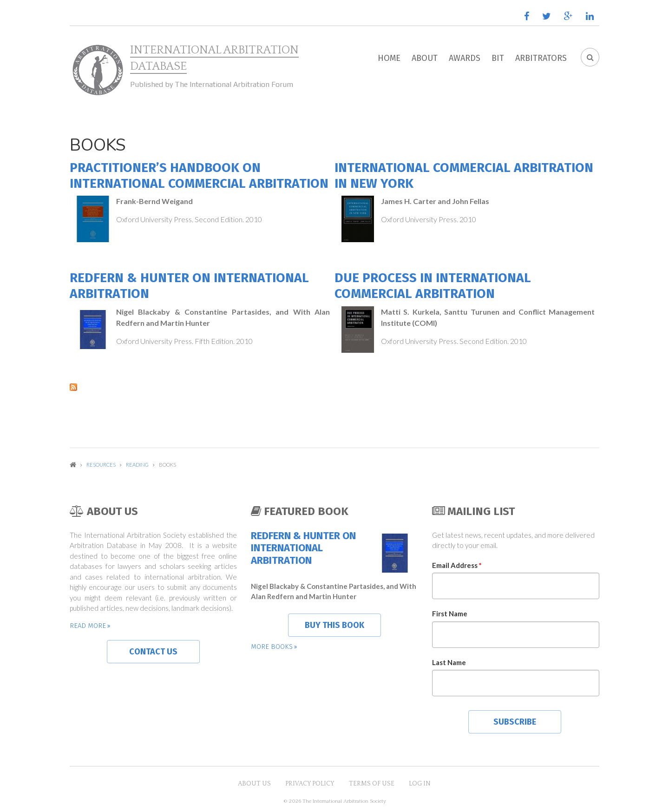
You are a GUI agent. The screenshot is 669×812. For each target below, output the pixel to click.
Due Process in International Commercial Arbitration (433, 286)
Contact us (153, 652)
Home (389, 58)
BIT (498, 58)
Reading (137, 465)
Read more (88, 626)
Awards (465, 58)
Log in (420, 784)
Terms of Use (372, 784)
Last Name (449, 662)
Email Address (457, 565)
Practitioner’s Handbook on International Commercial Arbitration (199, 175)
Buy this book (334, 625)
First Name (450, 614)
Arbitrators (541, 58)
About (425, 58)
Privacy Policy (310, 784)
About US (254, 784)
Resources (101, 465)
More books (272, 647)
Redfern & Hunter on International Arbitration (303, 548)
